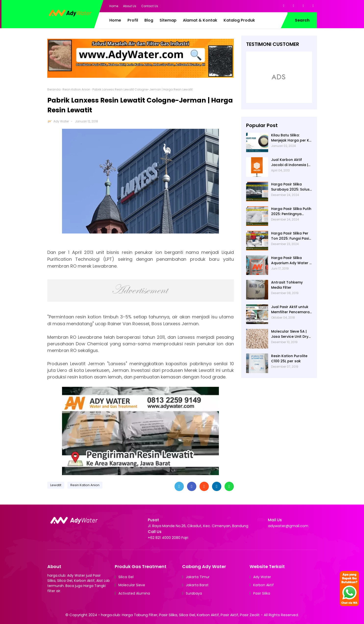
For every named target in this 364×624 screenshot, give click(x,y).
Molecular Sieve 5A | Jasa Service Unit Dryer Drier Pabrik (292, 334)
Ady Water (61, 121)
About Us (130, 6)
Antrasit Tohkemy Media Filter (287, 285)
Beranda (54, 89)
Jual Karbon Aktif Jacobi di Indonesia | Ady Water (290, 162)
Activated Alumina (134, 593)
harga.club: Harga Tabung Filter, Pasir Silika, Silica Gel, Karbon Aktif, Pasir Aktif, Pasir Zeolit (180, 615)
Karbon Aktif (264, 585)
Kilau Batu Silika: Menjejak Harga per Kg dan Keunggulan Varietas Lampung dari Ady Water (292, 138)
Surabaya (194, 593)
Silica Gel (126, 577)
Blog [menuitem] (149, 20)
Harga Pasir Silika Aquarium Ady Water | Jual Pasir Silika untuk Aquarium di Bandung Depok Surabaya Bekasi (291, 260)
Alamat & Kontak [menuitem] (200, 20)
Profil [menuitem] (133, 20)
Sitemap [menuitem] (168, 20)
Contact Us (150, 6)
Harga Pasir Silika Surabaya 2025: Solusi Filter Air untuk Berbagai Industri (291, 187)
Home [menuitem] (115, 20)
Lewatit (56, 485)
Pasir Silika (262, 593)
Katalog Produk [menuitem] (239, 20)
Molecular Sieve (132, 585)
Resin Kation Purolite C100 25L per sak (289, 358)
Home (114, 6)
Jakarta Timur (198, 577)
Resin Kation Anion (76, 89)
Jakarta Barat (197, 585)
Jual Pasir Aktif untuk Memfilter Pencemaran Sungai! (291, 310)
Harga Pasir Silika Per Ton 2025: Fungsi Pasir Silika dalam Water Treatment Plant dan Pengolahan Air (291, 236)
